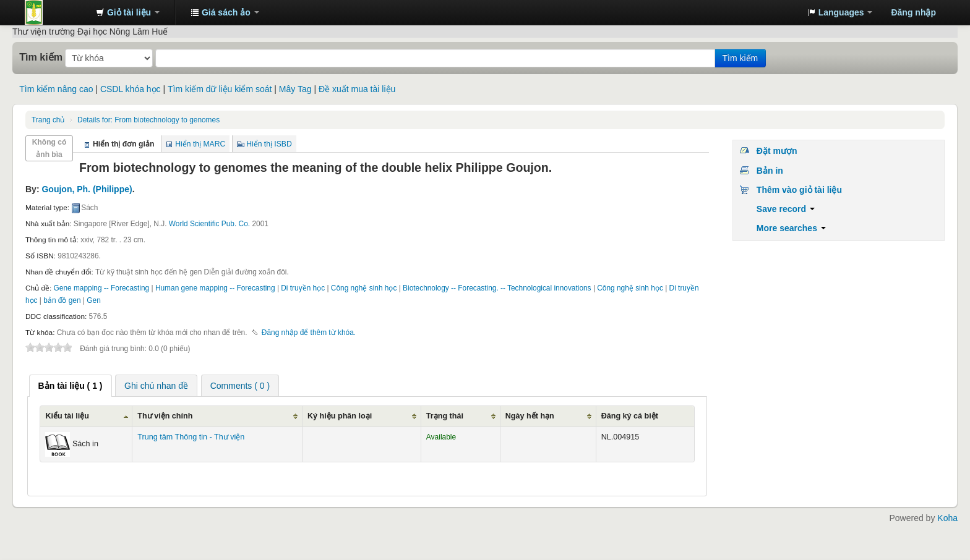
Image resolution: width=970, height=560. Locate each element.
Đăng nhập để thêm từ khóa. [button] (309, 333)
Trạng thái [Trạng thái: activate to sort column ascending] (445, 416)
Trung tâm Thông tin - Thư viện (56, 12)
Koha (947, 518)
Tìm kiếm (41, 57)
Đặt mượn (777, 151)
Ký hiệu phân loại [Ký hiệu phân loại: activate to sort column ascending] (340, 416)
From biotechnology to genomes (148, 120)
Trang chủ (48, 120)
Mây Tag (295, 89)
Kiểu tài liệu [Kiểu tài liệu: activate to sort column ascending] (67, 416)
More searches (791, 228)
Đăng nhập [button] (913, 12)
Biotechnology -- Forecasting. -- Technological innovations (497, 288)
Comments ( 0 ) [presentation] (240, 386)
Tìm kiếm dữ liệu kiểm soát (220, 89)
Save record (786, 209)
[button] (128, 12)
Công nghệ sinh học (364, 288)
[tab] (71, 386)
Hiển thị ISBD (269, 144)
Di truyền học (303, 288)
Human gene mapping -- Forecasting (215, 288)
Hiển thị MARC (200, 144)
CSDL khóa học (131, 89)
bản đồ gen (62, 300)
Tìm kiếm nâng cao (56, 89)
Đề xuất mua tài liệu (357, 89)
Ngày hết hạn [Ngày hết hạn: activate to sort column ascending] (530, 416)
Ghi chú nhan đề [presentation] (156, 386)
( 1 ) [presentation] (71, 386)
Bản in (770, 171)
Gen (93, 300)
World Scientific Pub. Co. (209, 224)
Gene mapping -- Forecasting (102, 288)
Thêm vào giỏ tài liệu (799, 190)
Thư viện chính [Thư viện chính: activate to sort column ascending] (165, 416)
